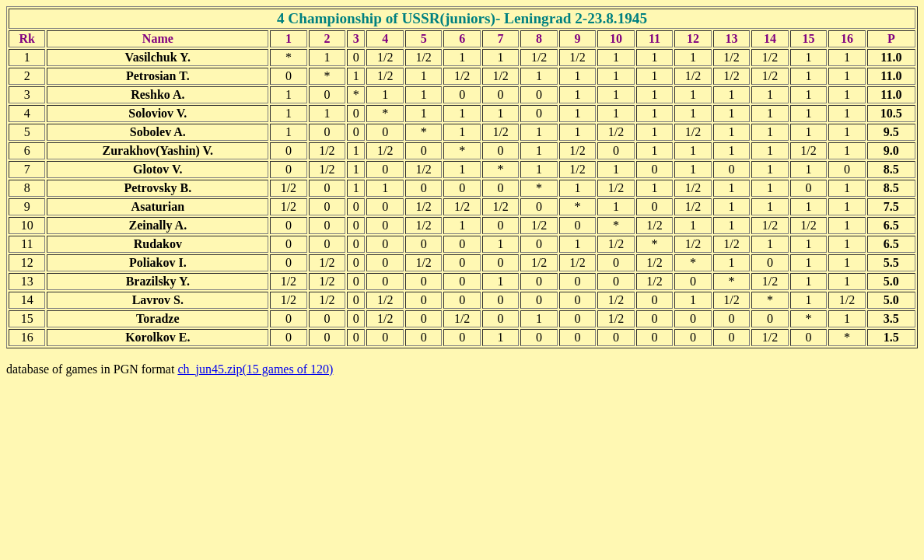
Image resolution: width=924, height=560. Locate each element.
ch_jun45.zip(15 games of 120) (255, 369)
